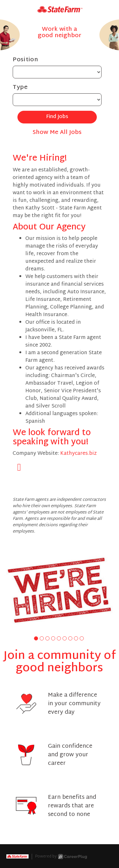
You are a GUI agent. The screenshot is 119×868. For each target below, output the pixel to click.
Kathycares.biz (79, 454)
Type (20, 87)
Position (26, 60)
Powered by (61, 857)
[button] (36, 638)
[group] (60, 590)
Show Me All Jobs (57, 133)
